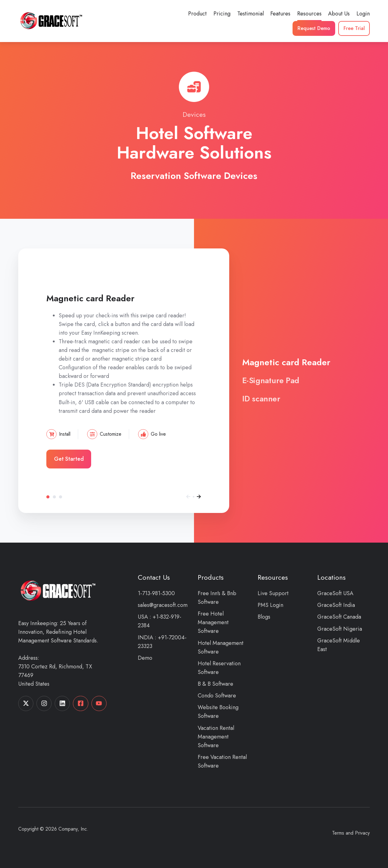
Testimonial (251, 14)
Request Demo (314, 28)
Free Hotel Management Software (213, 622)
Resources (309, 14)
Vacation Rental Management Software (216, 737)
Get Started (69, 459)
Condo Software (217, 696)
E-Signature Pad (54, 497)
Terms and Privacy (351, 833)
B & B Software (215, 684)
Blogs (264, 617)
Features (280, 14)
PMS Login (270, 605)
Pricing (222, 14)
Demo (145, 658)
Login (363, 14)
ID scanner (61, 497)
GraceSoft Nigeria (340, 629)
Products (211, 577)
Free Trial (354, 28)
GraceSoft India (336, 605)
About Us (339, 14)
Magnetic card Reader (48, 497)
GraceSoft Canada (339, 617)
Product (197, 14)
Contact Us (154, 577)
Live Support (273, 593)
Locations (331, 577)
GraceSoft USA (335, 593)
